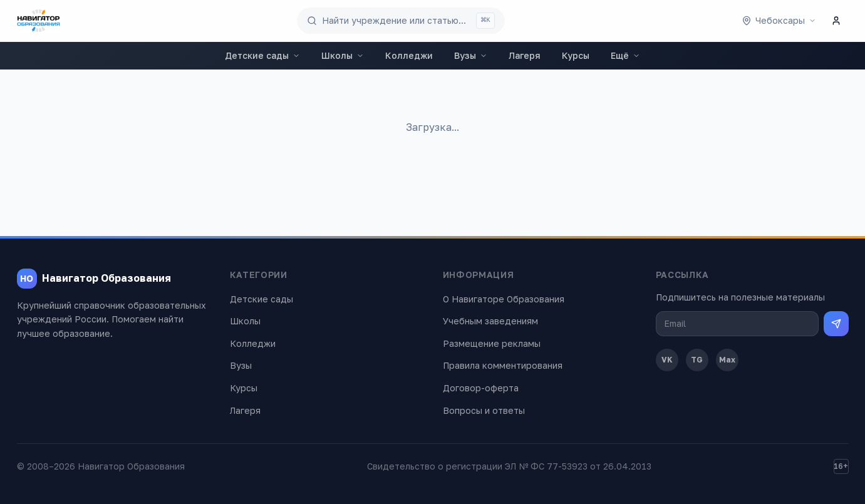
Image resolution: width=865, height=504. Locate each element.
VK (667, 360)
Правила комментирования (503, 365)
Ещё (625, 55)
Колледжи (409, 55)
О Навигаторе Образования (504, 299)
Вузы (471, 55)
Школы (343, 55)
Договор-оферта (481, 388)
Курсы (576, 55)
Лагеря (525, 55)
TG (697, 360)
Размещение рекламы (492, 343)
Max (727, 360)
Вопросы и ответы (484, 410)
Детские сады (262, 55)
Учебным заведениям (490, 321)
